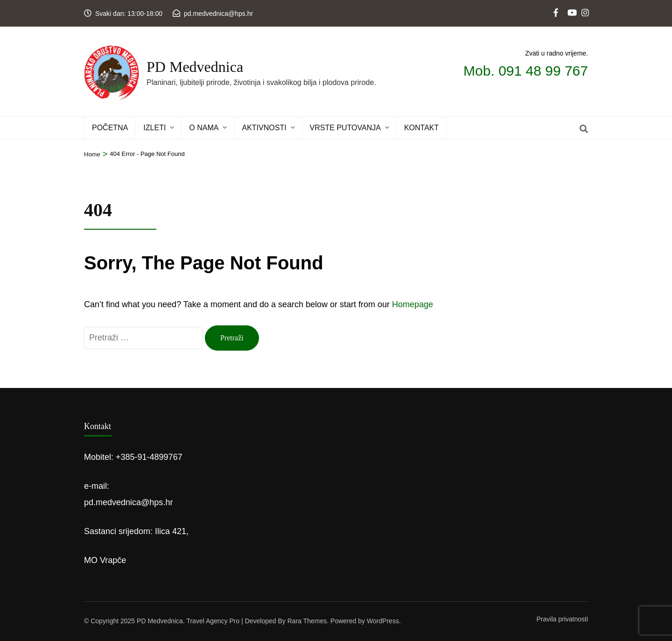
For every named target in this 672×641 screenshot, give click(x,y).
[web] (557, 5)
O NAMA (204, 128)
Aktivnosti (264, 128)
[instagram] (585, 5)
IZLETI (154, 128)
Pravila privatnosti (563, 619)
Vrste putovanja (345, 128)
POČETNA (110, 128)
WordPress (383, 621)
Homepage (413, 304)
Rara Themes (307, 621)
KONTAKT (421, 128)
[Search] (584, 129)
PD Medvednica (195, 67)
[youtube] (571, 5)
